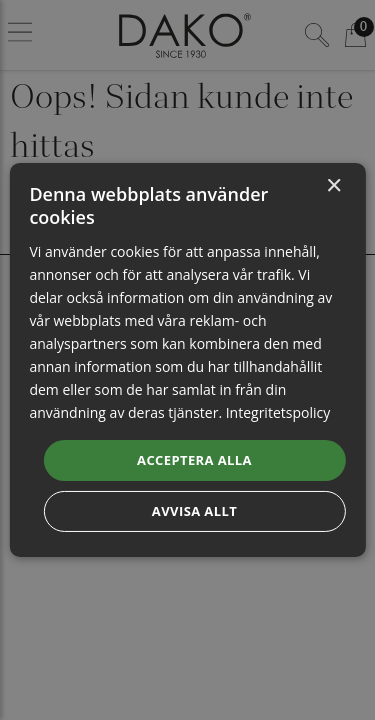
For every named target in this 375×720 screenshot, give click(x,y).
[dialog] (187, 360)
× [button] (333, 186)
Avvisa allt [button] (194, 511)
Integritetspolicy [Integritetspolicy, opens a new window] (278, 412)
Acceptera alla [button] (194, 459)
